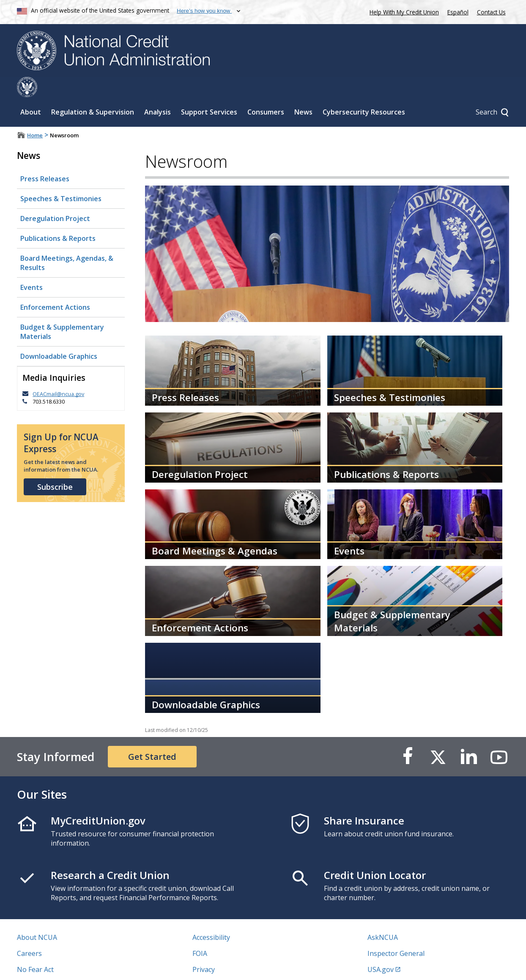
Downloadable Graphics (59, 336)
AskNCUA (383, 917)
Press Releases (45, 158)
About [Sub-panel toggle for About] (31, 92)
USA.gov (381, 949)
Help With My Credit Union (403, 11)
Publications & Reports (58, 218)
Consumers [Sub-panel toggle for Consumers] (266, 92)
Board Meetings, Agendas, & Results (67, 243)
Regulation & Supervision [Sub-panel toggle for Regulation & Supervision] (93, 92)
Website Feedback (221, 965)
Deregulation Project (55, 198)
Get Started (152, 736)
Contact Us (491, 12)
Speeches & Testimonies (61, 178)
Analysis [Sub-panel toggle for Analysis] (158, 92)
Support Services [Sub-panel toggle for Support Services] (209, 92)
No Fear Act (35, 949)
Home (35, 115)
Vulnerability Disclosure (55, 965)
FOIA (200, 933)
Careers (29, 933)
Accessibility (211, 917)
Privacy (204, 949)
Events (32, 267)
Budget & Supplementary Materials (62, 311)
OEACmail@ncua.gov (58, 374)
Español (458, 12)
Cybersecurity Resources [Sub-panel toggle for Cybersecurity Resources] (364, 92)
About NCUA (37, 917)
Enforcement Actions (55, 287)
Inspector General (396, 933)
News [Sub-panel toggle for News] (303, 92)
